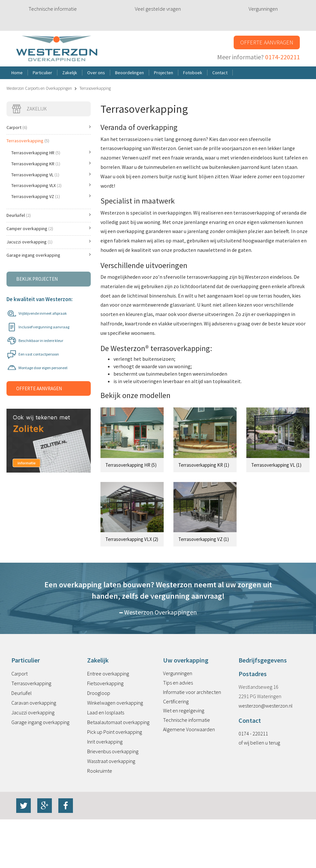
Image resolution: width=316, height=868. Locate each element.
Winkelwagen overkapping (115, 703)
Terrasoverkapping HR (51, 153)
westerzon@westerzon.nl (266, 706)
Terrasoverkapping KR (51, 164)
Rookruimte (100, 771)
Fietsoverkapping (105, 683)
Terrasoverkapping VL (51, 175)
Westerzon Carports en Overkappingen (39, 88)
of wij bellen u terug (259, 743)
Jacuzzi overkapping (49, 242)
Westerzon (57, 49)
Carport (49, 127)
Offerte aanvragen (267, 42)
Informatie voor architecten (192, 692)
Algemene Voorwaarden (189, 729)
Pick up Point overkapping (115, 732)
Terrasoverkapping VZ (51, 196)
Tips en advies (178, 683)
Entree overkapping (108, 674)
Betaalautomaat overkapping (118, 722)
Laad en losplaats (106, 712)
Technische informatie (53, 9)
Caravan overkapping (34, 703)
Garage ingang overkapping (49, 255)
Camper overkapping (49, 229)
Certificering (176, 701)
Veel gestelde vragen (158, 9)
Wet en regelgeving (184, 710)
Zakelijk (29, 109)
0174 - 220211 (253, 733)
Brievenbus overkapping (113, 751)
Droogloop (99, 693)
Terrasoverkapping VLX (51, 185)
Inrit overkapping (105, 742)
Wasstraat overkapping (111, 761)
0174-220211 (282, 57)
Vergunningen (263, 9)
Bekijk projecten (37, 279)
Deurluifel (49, 215)
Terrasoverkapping (28, 141)
